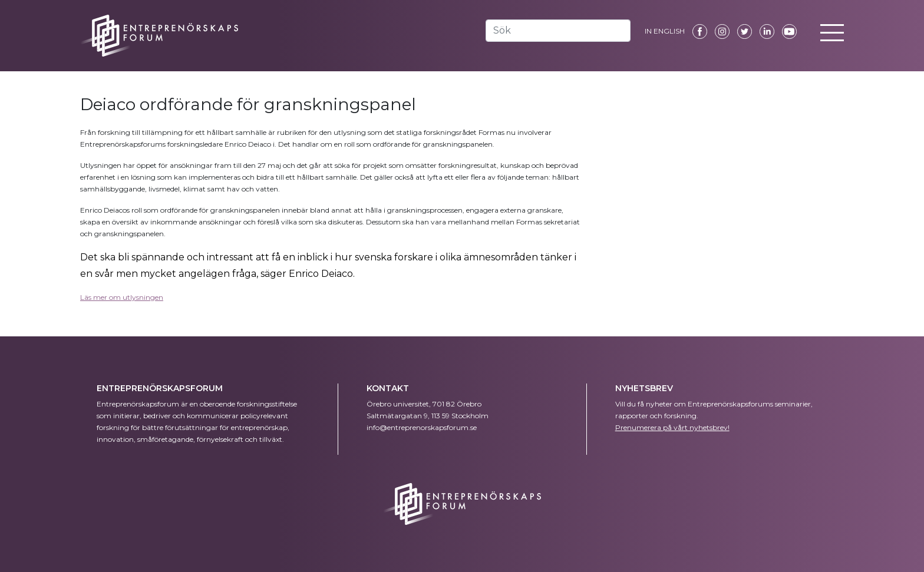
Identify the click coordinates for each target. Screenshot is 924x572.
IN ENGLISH (665, 31)
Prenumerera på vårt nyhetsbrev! (672, 427)
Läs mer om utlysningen (122, 297)
